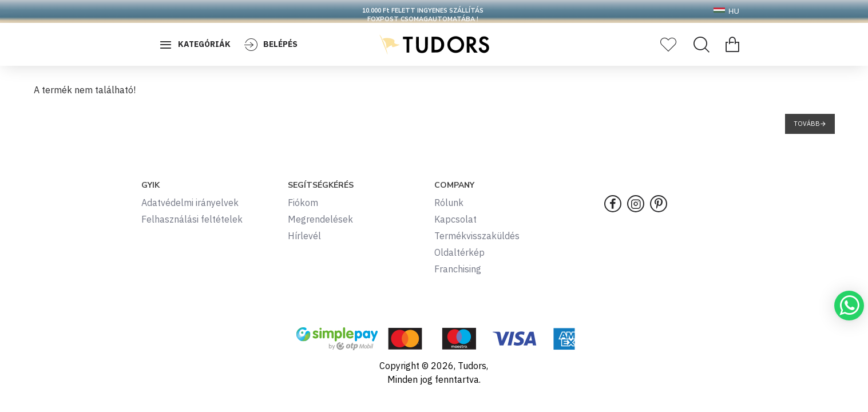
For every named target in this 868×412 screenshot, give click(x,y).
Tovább (807, 124)
